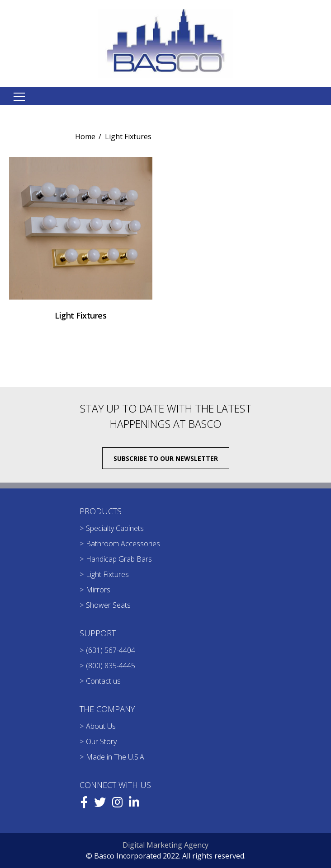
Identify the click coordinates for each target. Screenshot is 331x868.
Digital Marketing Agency (165, 845)
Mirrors (98, 590)
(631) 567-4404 (111, 650)
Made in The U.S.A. (116, 757)
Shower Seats (108, 605)
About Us (101, 726)
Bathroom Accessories (123, 544)
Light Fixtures (107, 574)
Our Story (101, 741)
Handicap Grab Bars (119, 559)
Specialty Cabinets (115, 528)
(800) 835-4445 (111, 666)
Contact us (103, 681)
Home (85, 136)
